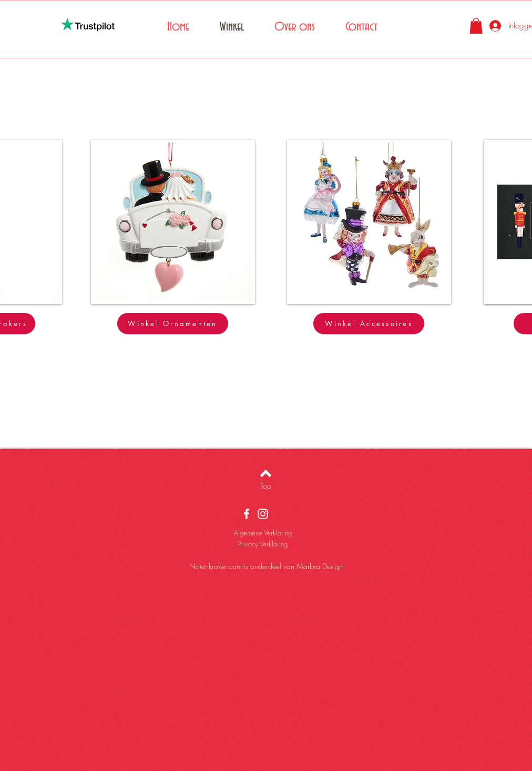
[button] (476, 26)
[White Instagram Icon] (263, 514)
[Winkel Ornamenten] (173, 323)
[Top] (266, 486)
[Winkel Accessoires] (369, 323)
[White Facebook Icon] (247, 514)
